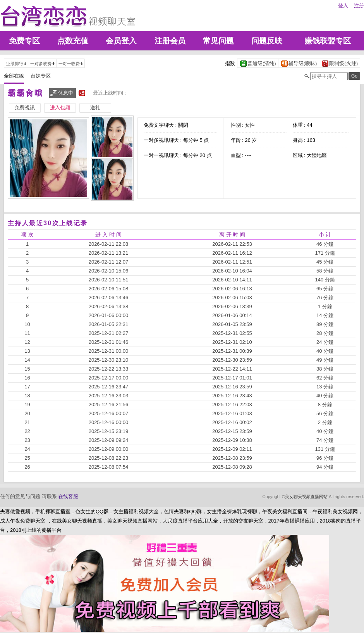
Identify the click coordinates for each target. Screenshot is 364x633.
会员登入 (121, 41)
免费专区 (24, 41)
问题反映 (267, 41)
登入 (343, 6)
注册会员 (170, 41)
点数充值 (73, 41)
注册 (359, 6)
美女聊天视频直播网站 (306, 497)
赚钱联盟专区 (328, 41)
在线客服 (68, 496)
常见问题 (218, 41)
